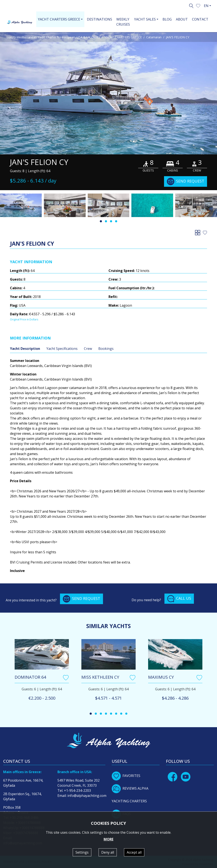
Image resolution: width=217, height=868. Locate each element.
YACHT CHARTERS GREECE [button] (59, 19)
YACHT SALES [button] (145, 19)
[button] (198, 5)
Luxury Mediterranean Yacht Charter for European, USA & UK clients (53, 37)
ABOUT (182, 19)
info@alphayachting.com (87, 796)
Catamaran (154, 37)
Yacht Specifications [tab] (62, 349)
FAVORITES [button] (126, 776)
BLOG (167, 19)
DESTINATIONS (99, 19)
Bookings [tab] (106, 349)
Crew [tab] (88, 349)
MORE (108, 839)
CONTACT (200, 19)
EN (206, 6)
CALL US (179, 599)
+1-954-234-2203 (77, 790)
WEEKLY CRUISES (123, 22)
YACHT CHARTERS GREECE (123, 37)
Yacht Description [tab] (25, 349)
